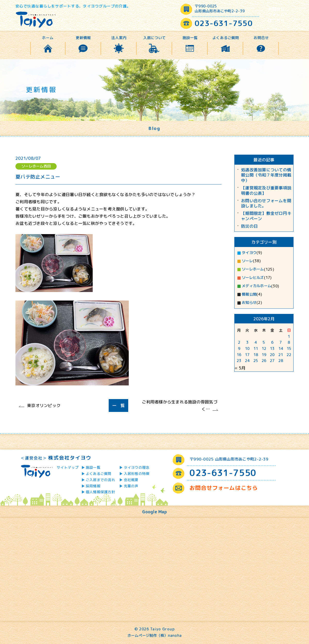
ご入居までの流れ (100, 480)
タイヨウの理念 (137, 467)
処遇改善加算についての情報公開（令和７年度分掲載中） (266, 175)
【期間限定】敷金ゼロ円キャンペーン (266, 216)
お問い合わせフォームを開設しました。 (266, 204)
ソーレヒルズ (253, 278)
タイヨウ (249, 253)
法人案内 (119, 38)
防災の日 (249, 226)
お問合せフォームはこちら (276, 15)
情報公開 (249, 294)
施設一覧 (190, 38)
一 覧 (119, 405)
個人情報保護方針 (100, 492)
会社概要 (131, 480)
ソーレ (247, 261)
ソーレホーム (253, 269)
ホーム (48, 38)
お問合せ (261, 38)
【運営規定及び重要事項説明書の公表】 (266, 191)
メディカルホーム (256, 286)
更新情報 (83, 38)
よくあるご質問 (226, 38)
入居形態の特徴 (137, 474)
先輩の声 (131, 486)
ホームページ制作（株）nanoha (154, 636)
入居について (154, 38)
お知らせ (249, 303)
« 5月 (240, 368)
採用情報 (93, 486)
